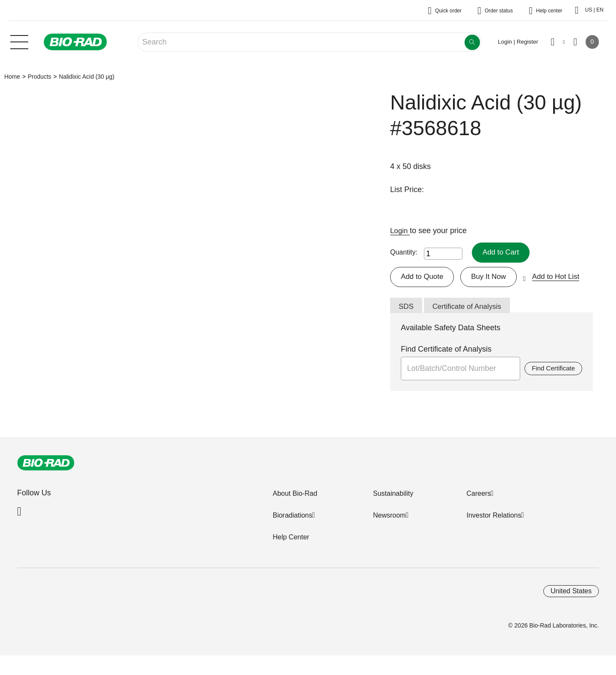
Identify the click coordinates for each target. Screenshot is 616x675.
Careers (478, 495)
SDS (407, 308)
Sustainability (393, 495)
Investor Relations (494, 517)
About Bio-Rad (295, 495)
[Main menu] (19, 41)
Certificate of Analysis (470, 308)
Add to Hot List (563, 277)
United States (571, 593)
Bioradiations (292, 517)
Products (40, 77)
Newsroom (389, 517)
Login (401, 231)
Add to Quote (423, 277)
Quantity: (404, 253)
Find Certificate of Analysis (446, 351)
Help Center (291, 539)
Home (12, 77)
